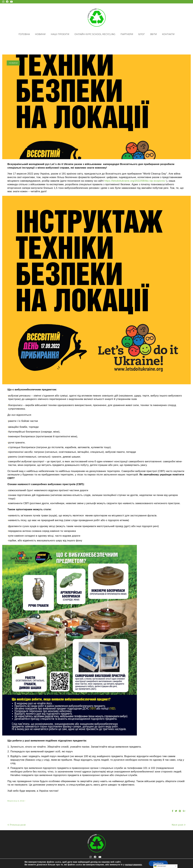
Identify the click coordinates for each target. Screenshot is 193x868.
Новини (40, 34)
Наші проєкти (60, 34)
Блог (142, 34)
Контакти (168, 34)
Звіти (153, 34)
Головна (24, 34)
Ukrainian (160, 866)
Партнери (127, 34)
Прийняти (158, 863)
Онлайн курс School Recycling (95, 34)
